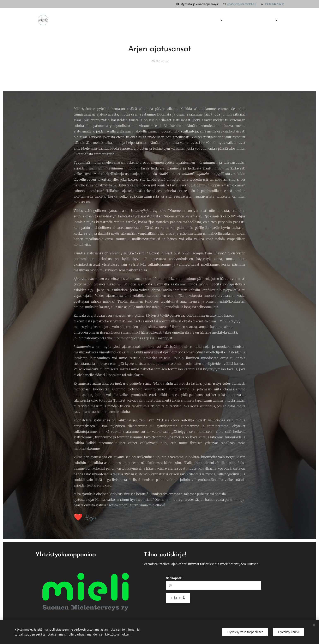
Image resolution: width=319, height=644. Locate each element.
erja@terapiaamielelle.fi (242, 4)
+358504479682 (274, 4)
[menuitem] (183, 20)
